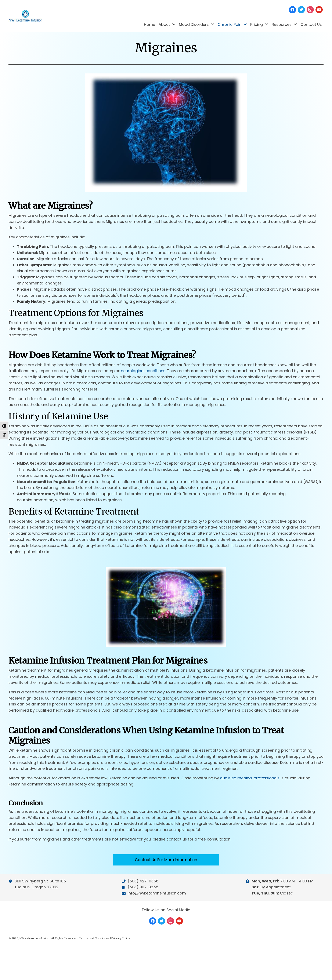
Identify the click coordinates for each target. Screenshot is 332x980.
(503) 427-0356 (143, 881)
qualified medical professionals (250, 787)
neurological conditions (143, 379)
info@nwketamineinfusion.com (157, 893)
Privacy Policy (121, 938)
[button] (166, 868)
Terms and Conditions (94, 938)
